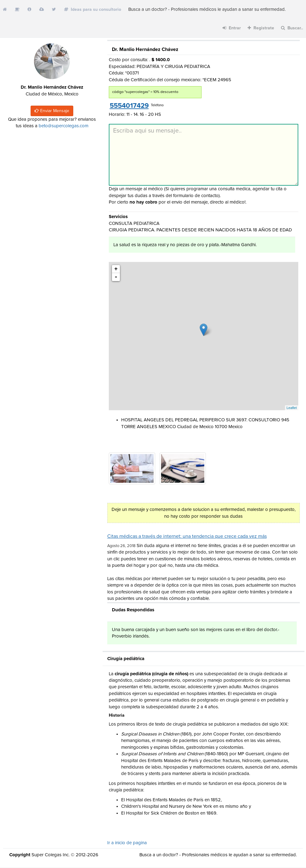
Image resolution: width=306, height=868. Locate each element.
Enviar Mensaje (52, 111)
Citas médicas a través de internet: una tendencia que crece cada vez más (187, 536)
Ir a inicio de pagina (127, 843)
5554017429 (129, 106)
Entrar (232, 28)
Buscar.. (292, 28)
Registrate (261, 28)
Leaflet (292, 408)
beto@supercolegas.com (64, 126)
